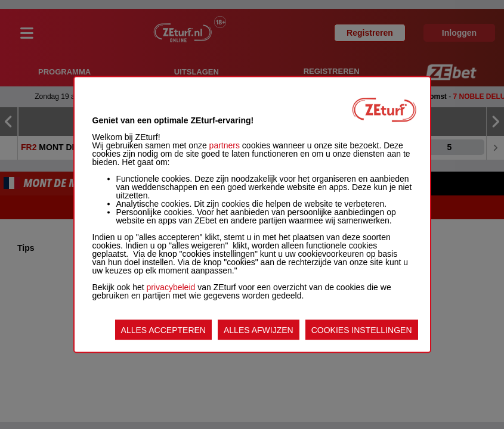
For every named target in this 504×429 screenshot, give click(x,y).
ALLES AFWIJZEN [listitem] (259, 330)
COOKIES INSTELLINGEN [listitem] (362, 330)
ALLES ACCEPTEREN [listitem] (163, 330)
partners (225, 145)
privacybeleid (171, 287)
